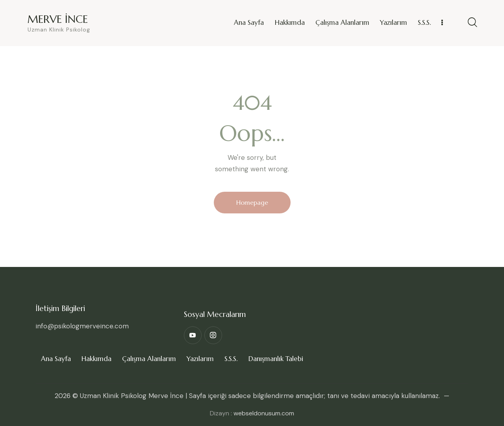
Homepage (252, 202)
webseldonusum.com (264, 413)
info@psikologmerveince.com (82, 326)
